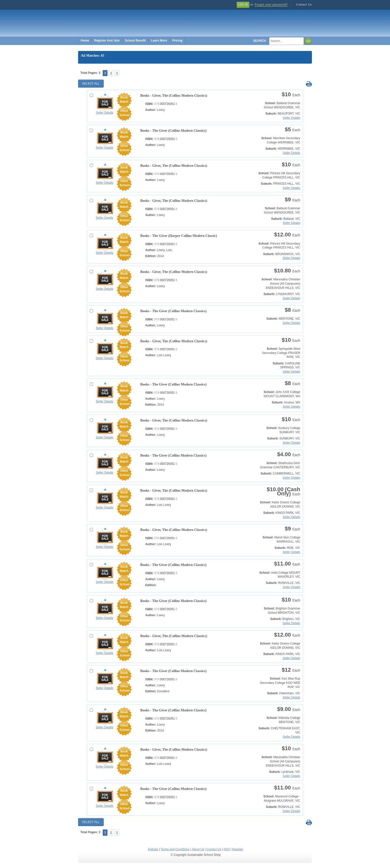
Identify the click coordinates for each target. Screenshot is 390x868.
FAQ (227, 849)
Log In (243, 5)
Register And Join (107, 41)
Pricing (177, 41)
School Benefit (135, 41)
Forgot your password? (271, 4)
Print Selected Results (309, 84)
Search (260, 41)
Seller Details (105, 113)
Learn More (159, 41)
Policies (153, 849)
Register (238, 849)
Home (85, 41)
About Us (198, 849)
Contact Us (304, 4)
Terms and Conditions (175, 849)
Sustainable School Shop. (153, 20)
